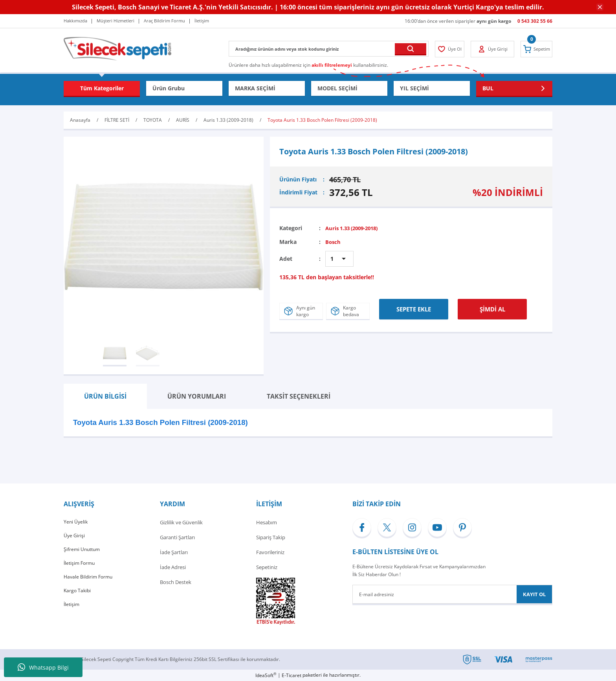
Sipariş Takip (271, 537)
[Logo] (117, 48)
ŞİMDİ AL (492, 307)
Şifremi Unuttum (83, 552)
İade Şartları (174, 552)
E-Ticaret (291, 675)
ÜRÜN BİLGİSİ (105, 396)
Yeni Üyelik (76, 522)
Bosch (333, 241)
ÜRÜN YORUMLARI (197, 396)
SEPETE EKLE (414, 307)
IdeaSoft (266, 675)
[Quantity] (339, 258)
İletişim (72, 612)
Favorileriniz (270, 552)
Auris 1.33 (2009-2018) (355, 228)
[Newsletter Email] (452, 594)
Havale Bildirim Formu (90, 582)
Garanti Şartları (177, 537)
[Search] (329, 49)
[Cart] (535, 49)
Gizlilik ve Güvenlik (181, 522)
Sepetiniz (267, 567)
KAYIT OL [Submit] (534, 594)
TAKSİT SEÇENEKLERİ (299, 396)
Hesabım (267, 522)
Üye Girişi (74, 537)
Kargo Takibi (78, 597)
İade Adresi (173, 567)
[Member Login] (452, 49)
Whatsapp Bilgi (43, 667)
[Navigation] (102, 88)
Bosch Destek (176, 582)
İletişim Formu (81, 567)
